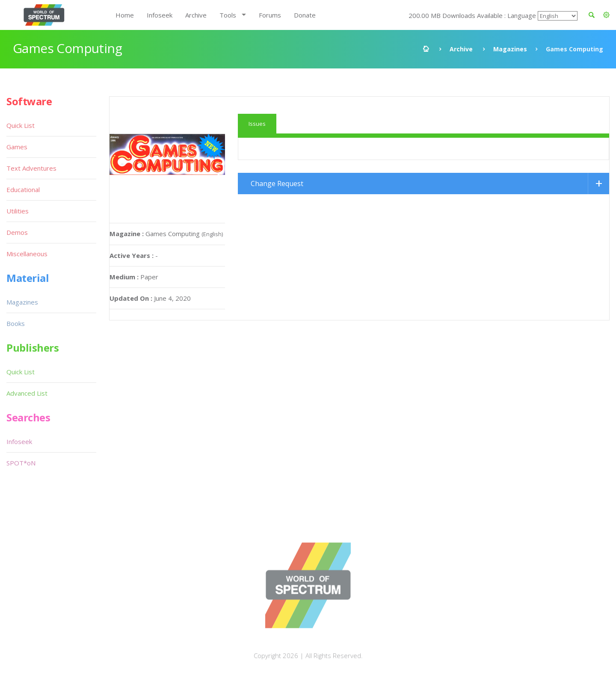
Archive (196, 15)
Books (16, 323)
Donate (305, 15)
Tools (228, 15)
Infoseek (160, 15)
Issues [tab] (257, 124)
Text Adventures (31, 168)
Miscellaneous (27, 254)
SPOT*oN (21, 463)
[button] (606, 15)
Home (125, 15)
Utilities (18, 211)
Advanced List (27, 393)
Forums (270, 15)
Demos (17, 232)
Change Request (277, 184)
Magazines (510, 49)
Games (17, 147)
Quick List (21, 125)
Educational (23, 190)
